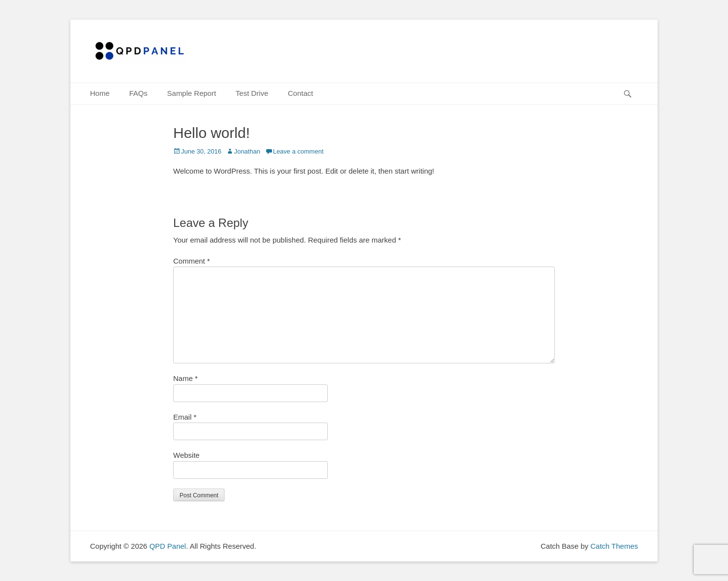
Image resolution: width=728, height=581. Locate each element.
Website (186, 455)
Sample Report (192, 93)
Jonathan (247, 151)
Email (185, 417)
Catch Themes (614, 546)
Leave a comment (298, 151)
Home (100, 93)
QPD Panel (168, 546)
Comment (192, 261)
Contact (300, 93)
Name (185, 378)
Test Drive (252, 93)
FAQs (138, 93)
